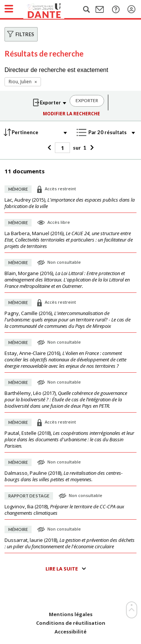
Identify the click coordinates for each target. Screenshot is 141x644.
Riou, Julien (20, 82)
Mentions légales (71, 614)
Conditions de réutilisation (71, 623)
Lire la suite (62, 569)
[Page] (62, 148)
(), (70, 203)
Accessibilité (70, 632)
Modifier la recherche (71, 114)
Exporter (87, 100)
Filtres (25, 34)
